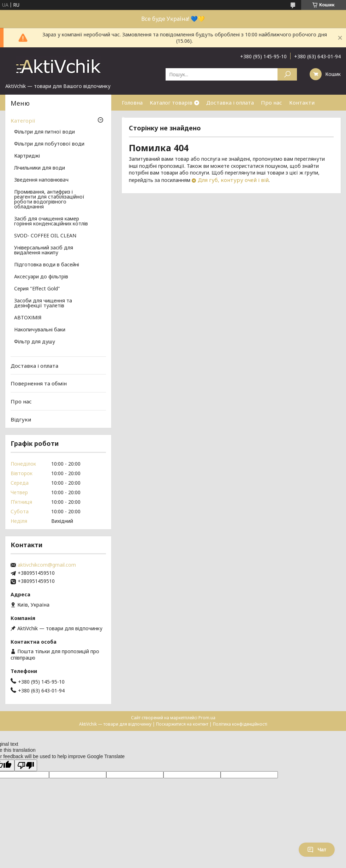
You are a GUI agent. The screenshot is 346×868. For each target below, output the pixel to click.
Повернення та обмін (39, 383)
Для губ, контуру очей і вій (233, 180)
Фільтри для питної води (44, 132)
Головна (132, 102)
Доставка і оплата (230, 102)
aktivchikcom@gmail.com (47, 565)
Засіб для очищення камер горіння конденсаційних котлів (51, 222)
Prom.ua (207, 718)
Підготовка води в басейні (47, 265)
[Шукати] (287, 74)
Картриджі (27, 156)
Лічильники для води (40, 168)
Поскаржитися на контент (182, 724)
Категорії (23, 120)
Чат (317, 850)
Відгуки (21, 419)
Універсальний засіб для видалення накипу (44, 250)
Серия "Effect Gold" (37, 289)
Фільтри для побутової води (49, 144)
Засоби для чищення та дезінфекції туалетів (43, 303)
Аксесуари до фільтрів (41, 277)
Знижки (132, 118)
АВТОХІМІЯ (28, 318)
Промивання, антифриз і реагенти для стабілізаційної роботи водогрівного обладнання (49, 200)
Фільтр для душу (35, 342)
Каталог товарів (171, 102)
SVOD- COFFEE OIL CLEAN (45, 236)
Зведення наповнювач (41, 180)
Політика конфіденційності (240, 724)
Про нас (272, 102)
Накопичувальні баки (40, 330)
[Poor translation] (26, 765)
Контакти (302, 102)
